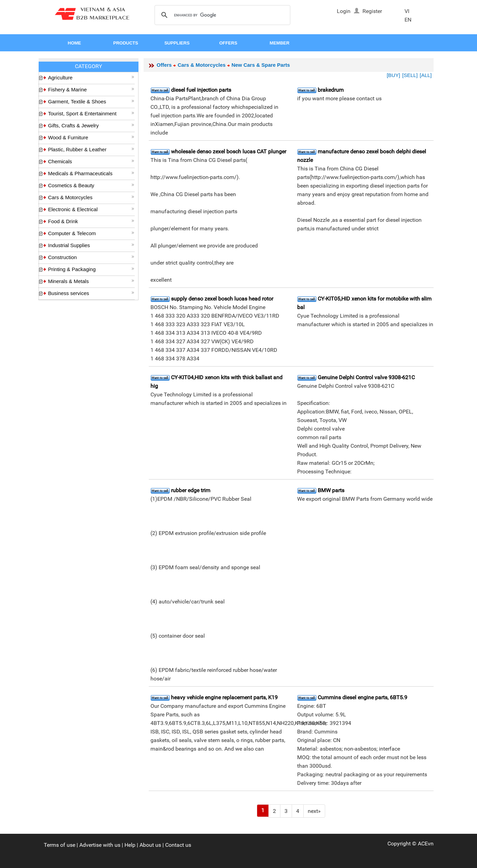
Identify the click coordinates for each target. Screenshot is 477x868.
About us (150, 845)
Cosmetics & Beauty (91, 185)
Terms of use (59, 845)
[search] (221, 15)
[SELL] (410, 75)
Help (130, 845)
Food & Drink (91, 221)
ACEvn (426, 844)
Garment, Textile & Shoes (91, 101)
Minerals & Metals (91, 281)
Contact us (178, 845)
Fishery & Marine (91, 90)
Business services (91, 293)
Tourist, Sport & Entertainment (91, 113)
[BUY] (393, 75)
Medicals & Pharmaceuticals (91, 173)
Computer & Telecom (91, 233)
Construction (91, 257)
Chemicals (91, 161)
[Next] (314, 811)
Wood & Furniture (91, 137)
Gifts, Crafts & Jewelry (91, 125)
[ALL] (426, 75)
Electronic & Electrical (91, 209)
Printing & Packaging (91, 269)
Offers (164, 65)
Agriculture (91, 78)
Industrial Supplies (91, 245)
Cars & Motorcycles (91, 197)
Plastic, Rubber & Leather (91, 149)
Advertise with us (100, 845)
